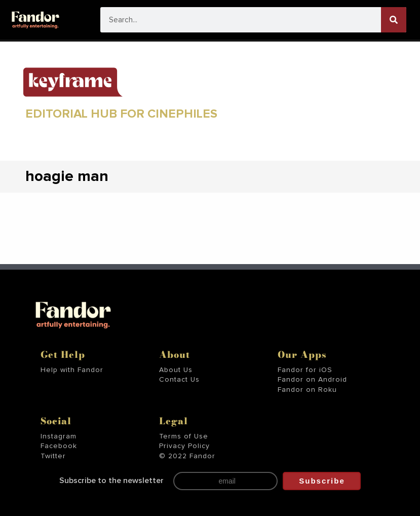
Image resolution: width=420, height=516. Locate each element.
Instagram (59, 436)
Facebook (59, 446)
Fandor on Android (312, 380)
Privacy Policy (184, 446)
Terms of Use (184, 436)
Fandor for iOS (305, 370)
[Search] (394, 20)
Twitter (53, 456)
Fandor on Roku (307, 390)
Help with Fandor (72, 370)
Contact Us (179, 380)
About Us (176, 370)
